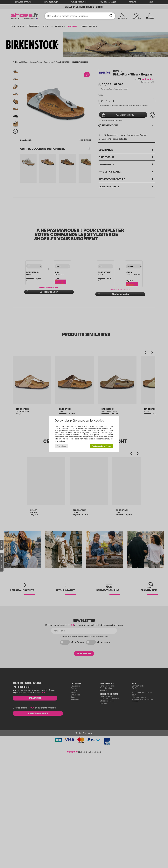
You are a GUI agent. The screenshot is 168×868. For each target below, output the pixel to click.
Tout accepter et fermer (102, 446)
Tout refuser (62, 446)
